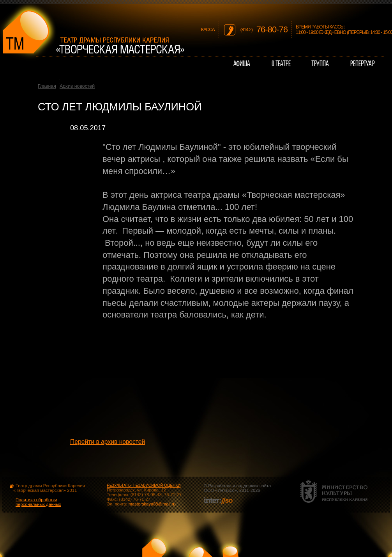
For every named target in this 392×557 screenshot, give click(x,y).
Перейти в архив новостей (108, 442)
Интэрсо (226, 490)
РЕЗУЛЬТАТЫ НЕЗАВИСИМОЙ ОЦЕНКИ (144, 485)
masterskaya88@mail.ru (152, 504)
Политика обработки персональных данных (38, 502)
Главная (47, 86)
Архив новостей (77, 86)
